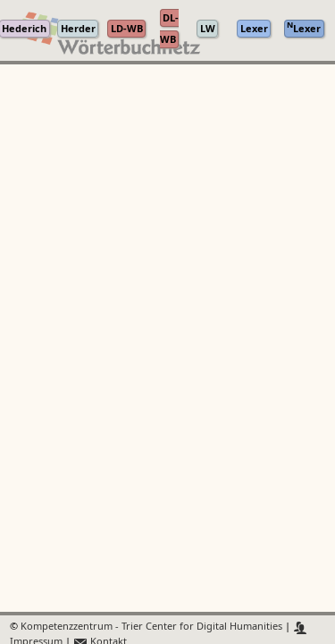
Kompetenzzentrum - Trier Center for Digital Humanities (151, 627)
